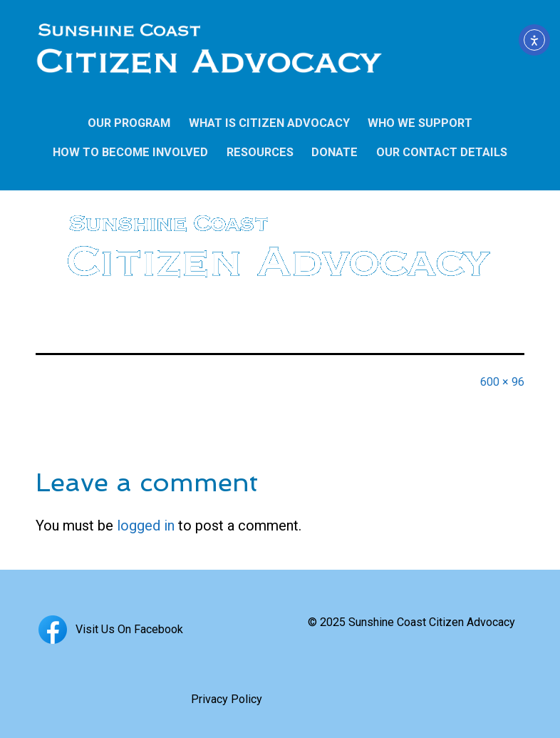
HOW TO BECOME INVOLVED (130, 152)
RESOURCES (260, 152)
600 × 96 (502, 382)
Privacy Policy (227, 699)
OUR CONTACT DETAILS (442, 152)
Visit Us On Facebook (109, 629)
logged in (146, 526)
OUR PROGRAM (129, 123)
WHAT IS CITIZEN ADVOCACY (269, 123)
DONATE (335, 152)
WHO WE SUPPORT (420, 123)
